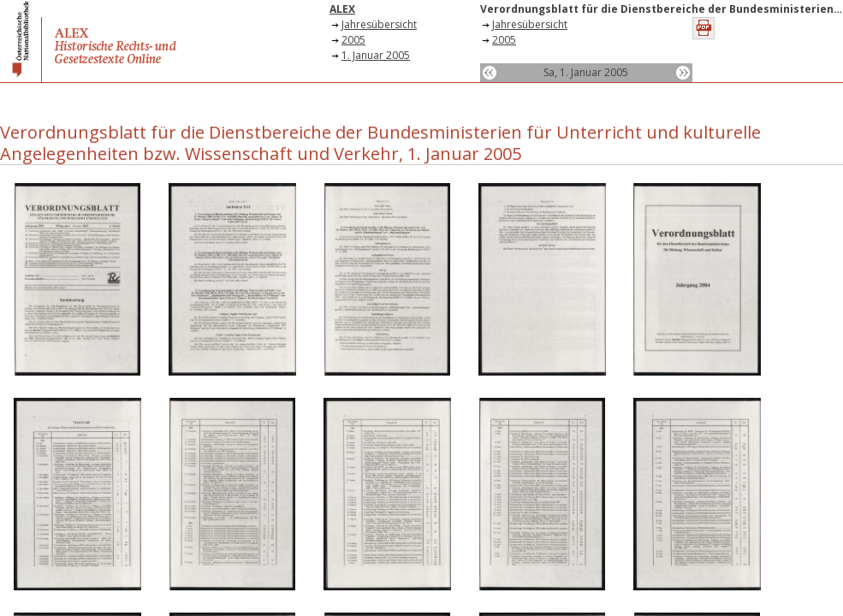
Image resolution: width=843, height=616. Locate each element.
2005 (353, 40)
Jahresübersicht (379, 24)
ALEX (342, 9)
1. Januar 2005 (376, 55)
